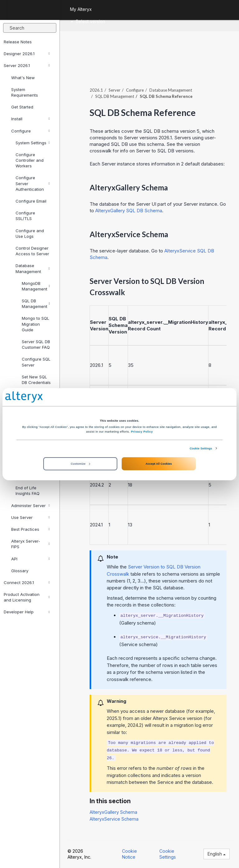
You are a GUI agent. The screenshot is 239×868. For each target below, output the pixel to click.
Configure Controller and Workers (30, 160)
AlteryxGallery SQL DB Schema (129, 211)
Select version (88, 21)
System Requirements (25, 92)
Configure (30, 131)
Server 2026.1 (27, 65)
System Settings (33, 143)
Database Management (33, 268)
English (217, 854)
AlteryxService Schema (114, 819)
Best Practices (30, 529)
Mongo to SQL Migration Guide (35, 324)
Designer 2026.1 (27, 54)
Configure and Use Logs (30, 233)
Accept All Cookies (159, 464)
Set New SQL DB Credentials (36, 380)
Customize (80, 464)
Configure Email (31, 201)
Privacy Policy (142, 432)
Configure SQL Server (36, 362)
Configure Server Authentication (33, 183)
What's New (23, 78)
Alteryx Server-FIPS (30, 544)
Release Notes (18, 42)
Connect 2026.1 (27, 583)
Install (30, 119)
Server (115, 90)
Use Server (30, 517)
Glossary (20, 571)
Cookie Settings (201, 448)
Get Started (22, 107)
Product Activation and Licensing (27, 597)
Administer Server (30, 506)
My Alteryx (81, 9)
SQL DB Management (36, 304)
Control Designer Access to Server (32, 251)
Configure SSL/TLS (25, 216)
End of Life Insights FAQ (28, 491)
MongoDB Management (36, 286)
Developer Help (27, 612)
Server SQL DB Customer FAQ (36, 344)
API (30, 559)
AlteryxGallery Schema (113, 812)
